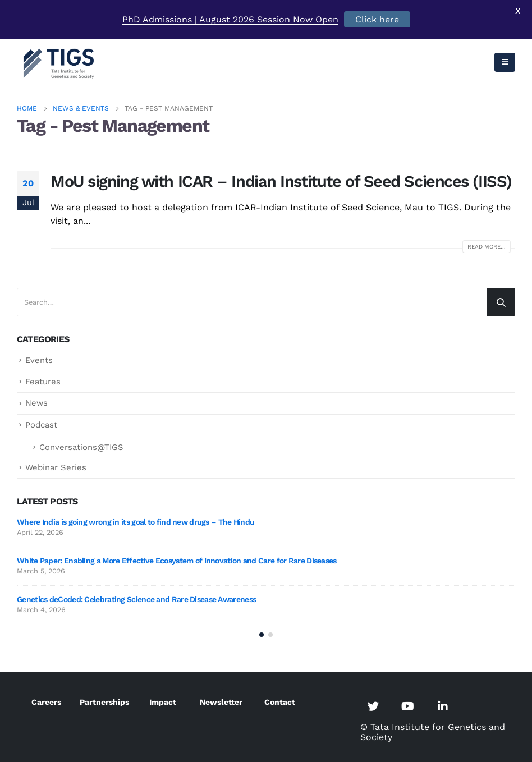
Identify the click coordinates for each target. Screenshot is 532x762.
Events (39, 360)
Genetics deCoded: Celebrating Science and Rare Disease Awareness (136, 599)
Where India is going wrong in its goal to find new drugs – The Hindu (136, 522)
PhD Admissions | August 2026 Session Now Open (230, 19)
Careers (46, 702)
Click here (377, 19)
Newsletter (221, 702)
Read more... (487, 247)
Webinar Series (56, 467)
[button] (262, 635)
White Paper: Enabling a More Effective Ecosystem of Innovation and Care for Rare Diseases (177, 561)
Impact (163, 702)
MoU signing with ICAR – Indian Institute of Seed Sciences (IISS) (281, 181)
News (36, 403)
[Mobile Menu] (505, 62)
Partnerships (104, 702)
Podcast (41, 425)
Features (43, 382)
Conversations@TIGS (81, 447)
